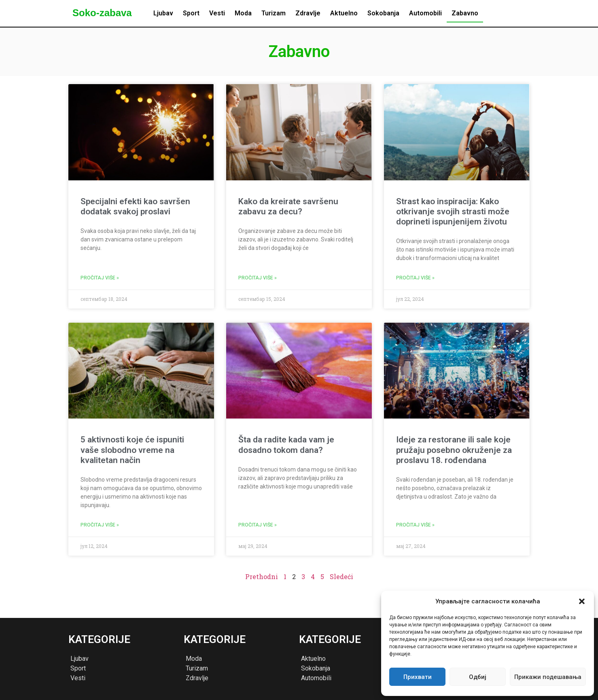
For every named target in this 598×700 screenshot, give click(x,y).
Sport (191, 13)
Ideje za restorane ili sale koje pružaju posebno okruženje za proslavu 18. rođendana (454, 450)
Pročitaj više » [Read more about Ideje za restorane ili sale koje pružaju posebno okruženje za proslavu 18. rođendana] (415, 525)
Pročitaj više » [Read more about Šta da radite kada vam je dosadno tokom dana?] (258, 525)
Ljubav (163, 13)
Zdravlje (308, 13)
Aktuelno (344, 13)
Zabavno (465, 13)
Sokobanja (383, 13)
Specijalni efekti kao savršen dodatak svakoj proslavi (135, 206)
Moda (243, 13)
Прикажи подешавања (548, 677)
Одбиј (478, 677)
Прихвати (418, 677)
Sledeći (341, 576)
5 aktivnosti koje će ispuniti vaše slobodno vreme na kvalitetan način (132, 450)
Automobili (425, 13)
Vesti (217, 13)
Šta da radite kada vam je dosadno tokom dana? (286, 445)
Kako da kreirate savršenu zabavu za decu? (288, 206)
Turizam (274, 13)
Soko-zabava (102, 13)
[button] (582, 601)
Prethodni (262, 576)
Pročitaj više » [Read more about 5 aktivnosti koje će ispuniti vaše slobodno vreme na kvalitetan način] (100, 525)
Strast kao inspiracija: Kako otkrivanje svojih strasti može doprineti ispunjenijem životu (453, 211)
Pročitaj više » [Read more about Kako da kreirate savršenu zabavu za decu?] (258, 278)
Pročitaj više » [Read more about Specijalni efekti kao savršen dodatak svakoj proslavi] (100, 278)
